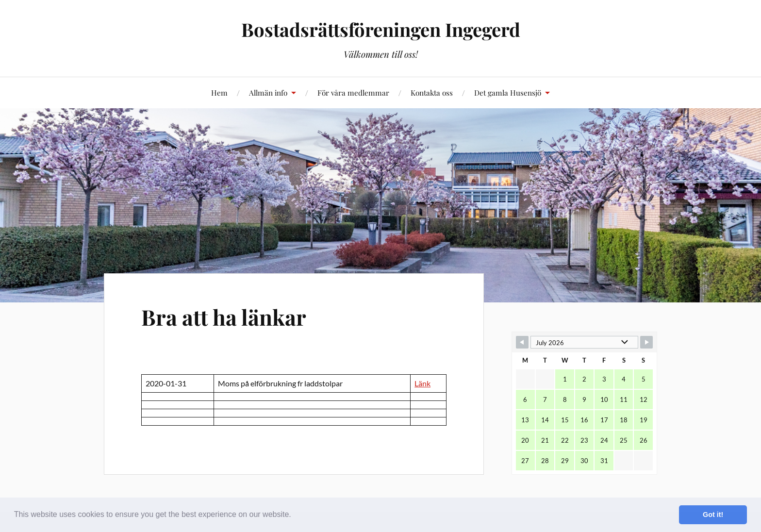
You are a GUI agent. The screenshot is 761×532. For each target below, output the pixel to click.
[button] (295, 515)
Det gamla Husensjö (508, 92)
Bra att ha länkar (224, 317)
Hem (219, 92)
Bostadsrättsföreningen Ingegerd (381, 29)
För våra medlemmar (353, 92)
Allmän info (268, 92)
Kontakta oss (432, 92)
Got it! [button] (713, 515)
